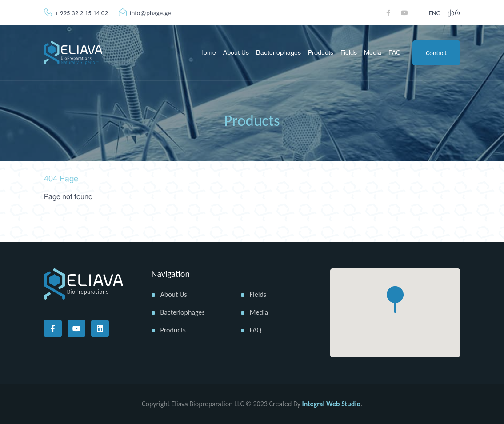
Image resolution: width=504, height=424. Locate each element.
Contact (436, 53)
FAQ (395, 53)
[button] (395, 300)
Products (321, 53)
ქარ (454, 13)
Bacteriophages (278, 53)
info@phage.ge (145, 13)
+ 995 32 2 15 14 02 (76, 13)
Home (208, 53)
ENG (435, 13)
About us (236, 53)
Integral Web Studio (331, 404)
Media (373, 53)
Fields (349, 53)
